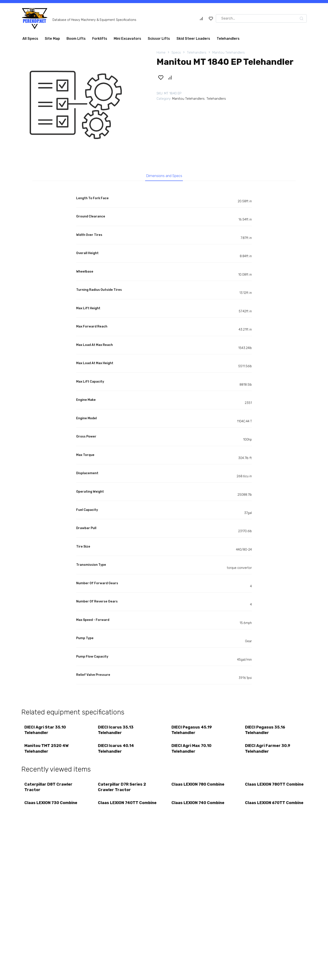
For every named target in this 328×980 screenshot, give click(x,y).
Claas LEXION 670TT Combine (265, 808)
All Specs (30, 39)
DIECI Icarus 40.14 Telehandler (116, 750)
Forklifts (100, 39)
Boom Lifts (76, 39)
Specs (176, 52)
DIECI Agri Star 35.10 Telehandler (45, 731)
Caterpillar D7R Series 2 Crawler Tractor (122, 789)
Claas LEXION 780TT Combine (265, 789)
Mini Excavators (127, 39)
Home (161, 52)
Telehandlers (228, 39)
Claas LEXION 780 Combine (198, 786)
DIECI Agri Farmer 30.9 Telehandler (268, 750)
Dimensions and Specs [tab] (164, 176)
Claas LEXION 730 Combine (51, 805)
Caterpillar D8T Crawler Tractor (49, 789)
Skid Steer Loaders (193, 39)
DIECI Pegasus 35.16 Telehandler (265, 731)
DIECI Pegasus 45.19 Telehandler (192, 731)
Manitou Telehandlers (229, 52)
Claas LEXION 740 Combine (198, 805)
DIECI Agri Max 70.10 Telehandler (192, 750)
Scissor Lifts (159, 39)
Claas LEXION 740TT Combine (118, 808)
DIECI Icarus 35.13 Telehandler (116, 731)
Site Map (52, 39)
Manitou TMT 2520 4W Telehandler (47, 750)
